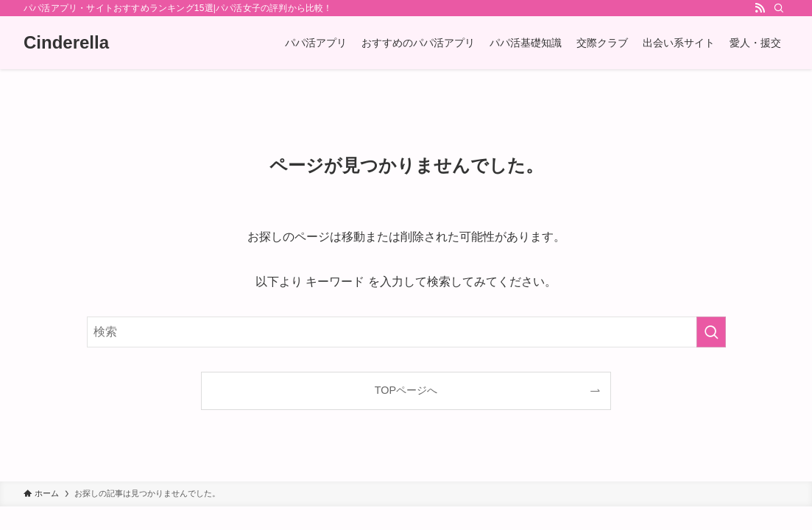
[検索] (779, 8)
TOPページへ (406, 390)
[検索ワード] (406, 332)
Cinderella (66, 43)
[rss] (760, 8)
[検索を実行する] (711, 332)
